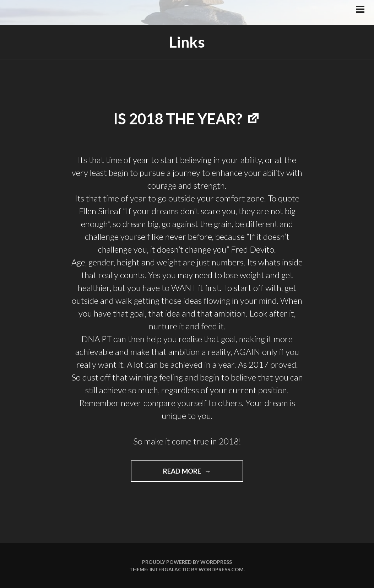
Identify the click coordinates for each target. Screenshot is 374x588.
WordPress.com (221, 569)
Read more (194, 474)
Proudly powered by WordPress (187, 562)
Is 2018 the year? (178, 119)
